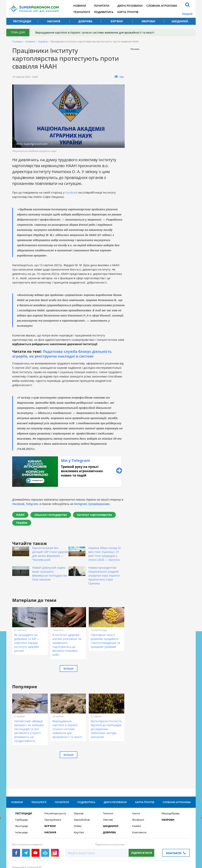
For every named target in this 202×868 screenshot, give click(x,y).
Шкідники (180, 21)
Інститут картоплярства (94, 515)
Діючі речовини (130, 6)
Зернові (79, 783)
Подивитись (104, 12)
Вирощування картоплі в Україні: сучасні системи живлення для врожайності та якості (95, 32)
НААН (20, 515)
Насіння (54, 21)
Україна (43, 41)
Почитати (102, 6)
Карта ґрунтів (128, 12)
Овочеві (108, 789)
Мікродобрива (171, 783)
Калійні (137, 795)
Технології (82, 12)
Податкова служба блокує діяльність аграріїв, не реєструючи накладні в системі (62, 354)
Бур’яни (117, 21)
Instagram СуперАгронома (92, 504)
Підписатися (142, 822)
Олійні (78, 795)
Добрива (85, 21)
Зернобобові (82, 789)
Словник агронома (162, 6)
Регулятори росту (55, 783)
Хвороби (148, 21)
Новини (80, 6)
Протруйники (53, 789)
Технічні (108, 783)
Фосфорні (138, 789)
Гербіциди (22, 789)
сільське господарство (51, 515)
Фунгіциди (22, 795)
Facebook (72, 192)
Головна (17, 41)
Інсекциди (21, 802)
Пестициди (22, 21)
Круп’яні (79, 802)
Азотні (136, 783)
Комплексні (139, 802)
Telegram (32, 504)
